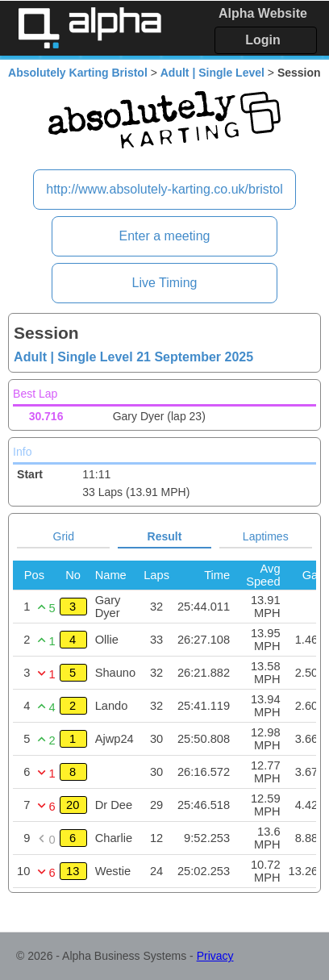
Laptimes (266, 536)
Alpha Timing (90, 28)
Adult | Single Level (212, 73)
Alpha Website (263, 13)
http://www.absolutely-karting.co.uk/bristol (164, 189)
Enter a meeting (165, 236)
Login (263, 40)
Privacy (215, 956)
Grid (64, 536)
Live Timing (165, 283)
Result (165, 536)
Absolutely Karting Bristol (78, 73)
